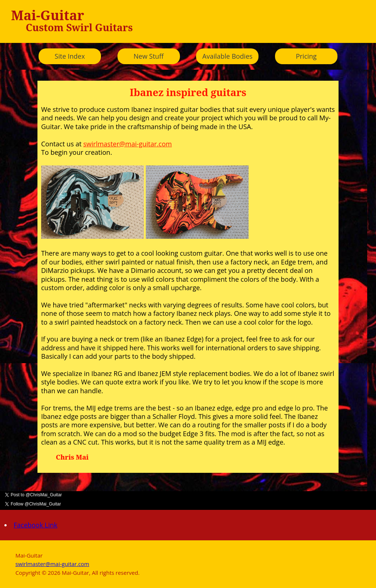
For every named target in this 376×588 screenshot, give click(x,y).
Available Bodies (227, 56)
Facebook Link (35, 525)
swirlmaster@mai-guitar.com (128, 144)
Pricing (306, 56)
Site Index (70, 56)
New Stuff (149, 56)
